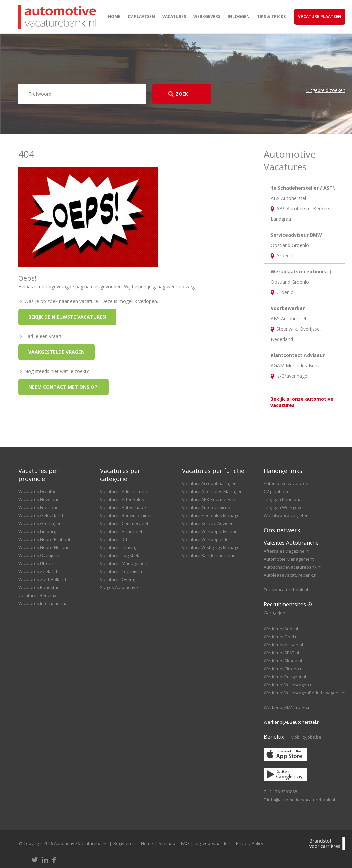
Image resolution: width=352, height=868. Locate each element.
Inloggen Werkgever (284, 507)
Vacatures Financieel (121, 531)
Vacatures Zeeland (38, 571)
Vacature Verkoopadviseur (209, 531)
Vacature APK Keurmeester (209, 499)
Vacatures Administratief (125, 491)
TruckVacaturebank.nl (286, 590)
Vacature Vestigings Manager (212, 547)
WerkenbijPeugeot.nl (285, 677)
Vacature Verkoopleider (206, 539)
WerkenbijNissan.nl (283, 645)
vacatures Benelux (37, 595)
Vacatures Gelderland (41, 515)
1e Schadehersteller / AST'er (305, 188)
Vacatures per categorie (120, 475)
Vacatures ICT (114, 539)
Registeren (124, 843)
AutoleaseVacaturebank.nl (291, 575)
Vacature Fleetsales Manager (212, 515)
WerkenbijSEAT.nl (281, 653)
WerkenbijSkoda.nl (283, 661)
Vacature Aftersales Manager (212, 491)
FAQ (185, 843)
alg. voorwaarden (212, 843)
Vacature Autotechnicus (206, 507)
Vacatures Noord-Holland (44, 547)
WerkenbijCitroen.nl (284, 669)
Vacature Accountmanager (209, 483)
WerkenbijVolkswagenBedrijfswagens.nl (304, 693)
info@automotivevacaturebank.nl (301, 800)
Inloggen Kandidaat (283, 499)
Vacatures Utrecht (36, 563)
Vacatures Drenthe (37, 491)
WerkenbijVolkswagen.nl (289, 685)
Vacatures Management (124, 563)
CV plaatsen (141, 16)
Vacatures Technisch (121, 571)
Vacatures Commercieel (124, 523)
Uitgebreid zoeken (326, 90)
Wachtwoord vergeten (286, 515)
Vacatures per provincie (38, 475)
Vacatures (174, 16)
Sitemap (167, 843)
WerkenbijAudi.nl (281, 629)
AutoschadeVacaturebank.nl (292, 567)
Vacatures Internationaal (43, 603)
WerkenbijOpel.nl (281, 637)
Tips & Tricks (271, 16)
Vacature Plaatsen (320, 16)
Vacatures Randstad (39, 587)
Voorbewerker (288, 308)
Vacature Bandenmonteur (208, 555)
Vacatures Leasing (119, 547)
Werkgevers (207, 16)
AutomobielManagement (289, 559)
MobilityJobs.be (306, 737)
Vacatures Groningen (40, 523)
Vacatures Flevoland (39, 499)
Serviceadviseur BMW (296, 235)
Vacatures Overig (117, 579)
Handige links (283, 471)
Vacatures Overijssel (39, 555)
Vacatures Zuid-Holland (42, 579)
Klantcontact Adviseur (298, 355)
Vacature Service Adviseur (209, 523)
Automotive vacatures (286, 483)
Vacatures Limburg (37, 531)
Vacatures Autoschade (123, 507)
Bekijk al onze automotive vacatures (302, 402)
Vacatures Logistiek (120, 555)
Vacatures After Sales (122, 499)
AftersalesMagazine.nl (286, 551)
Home (114, 16)
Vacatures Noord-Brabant (44, 539)
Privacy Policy (250, 843)
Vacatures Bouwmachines (126, 515)
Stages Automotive (119, 587)
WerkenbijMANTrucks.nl (288, 707)
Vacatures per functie (213, 471)
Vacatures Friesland (38, 507)
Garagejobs (276, 613)
